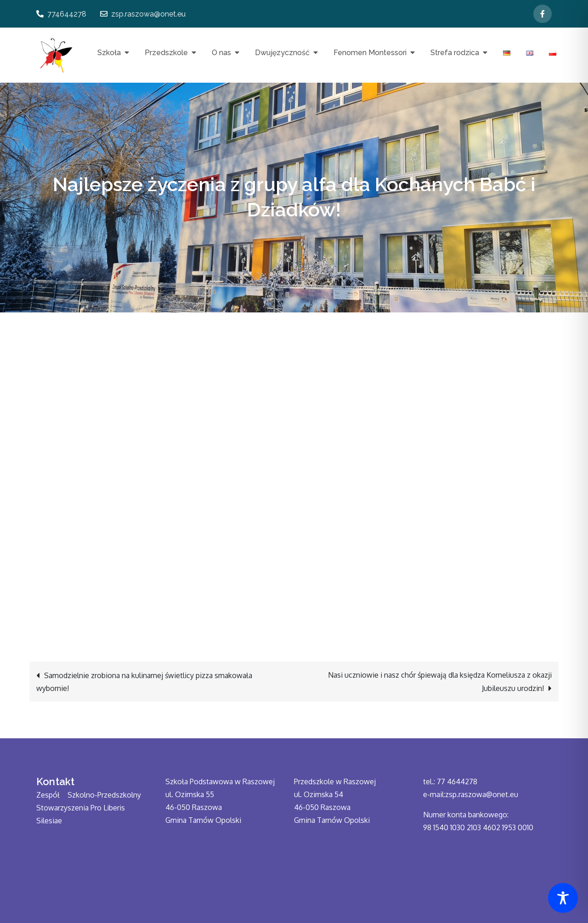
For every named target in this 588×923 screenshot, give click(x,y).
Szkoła (109, 53)
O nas (221, 53)
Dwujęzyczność (282, 53)
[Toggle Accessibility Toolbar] (563, 898)
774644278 (61, 14)
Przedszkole (166, 53)
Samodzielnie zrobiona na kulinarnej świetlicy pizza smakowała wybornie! (144, 682)
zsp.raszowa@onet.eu (143, 14)
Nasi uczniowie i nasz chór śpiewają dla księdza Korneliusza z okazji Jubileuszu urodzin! (440, 682)
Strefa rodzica (455, 53)
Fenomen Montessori (370, 53)
